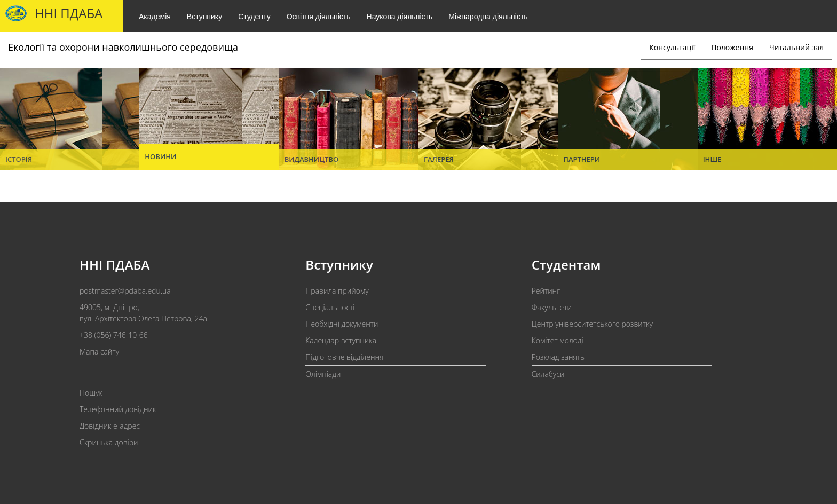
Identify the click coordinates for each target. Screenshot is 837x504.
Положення (732, 47)
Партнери (582, 159)
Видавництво (312, 159)
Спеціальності (330, 307)
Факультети (552, 307)
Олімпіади (323, 374)
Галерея (439, 159)
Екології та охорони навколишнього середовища (123, 47)
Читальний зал (796, 47)
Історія (19, 159)
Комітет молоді (558, 340)
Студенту (254, 17)
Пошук (91, 393)
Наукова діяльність (400, 17)
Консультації (672, 47)
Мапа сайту (99, 352)
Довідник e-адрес (110, 426)
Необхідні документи (342, 324)
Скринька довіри (109, 442)
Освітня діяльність (319, 17)
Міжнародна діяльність (488, 17)
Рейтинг (546, 291)
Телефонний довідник (118, 409)
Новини (160, 156)
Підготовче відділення (344, 357)
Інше (712, 159)
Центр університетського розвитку (592, 324)
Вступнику (204, 17)
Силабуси (548, 374)
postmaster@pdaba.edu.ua (125, 291)
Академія (155, 17)
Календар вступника (341, 340)
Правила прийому (337, 291)
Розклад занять (558, 357)
